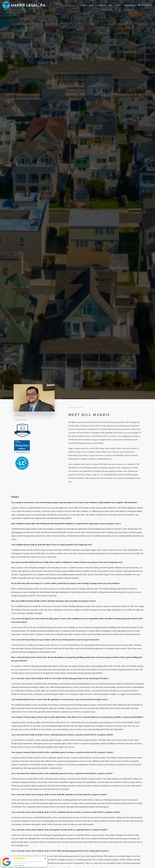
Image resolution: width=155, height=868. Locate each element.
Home (83, 5)
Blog (110, 5)
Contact (118, 5)
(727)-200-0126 (145, 5)
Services (100, 5)
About (91, 5)
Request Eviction (130, 5)
